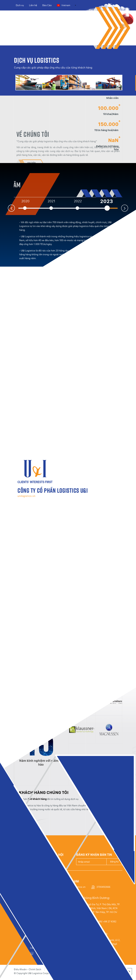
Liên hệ (33, 5)
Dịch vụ (20, 5)
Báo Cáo (47, 5)
